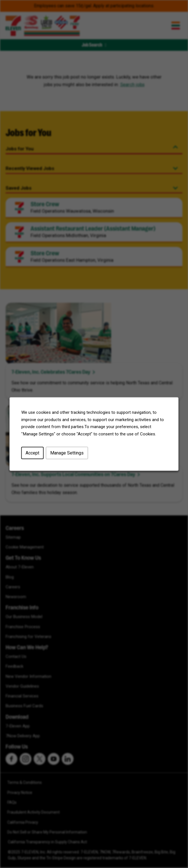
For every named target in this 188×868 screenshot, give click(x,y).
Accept (33, 453)
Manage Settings (67, 453)
